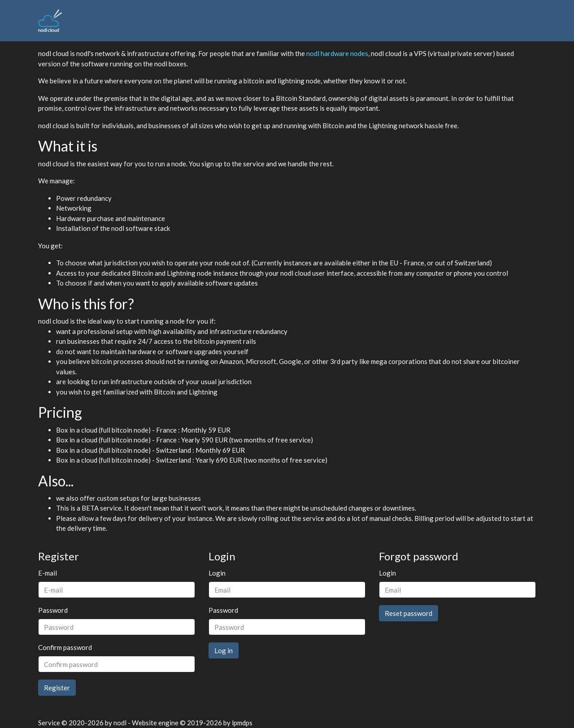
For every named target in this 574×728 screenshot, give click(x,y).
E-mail (48, 573)
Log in (224, 650)
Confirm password (65, 647)
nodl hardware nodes (337, 53)
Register (57, 688)
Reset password (409, 613)
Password (53, 610)
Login (217, 573)
